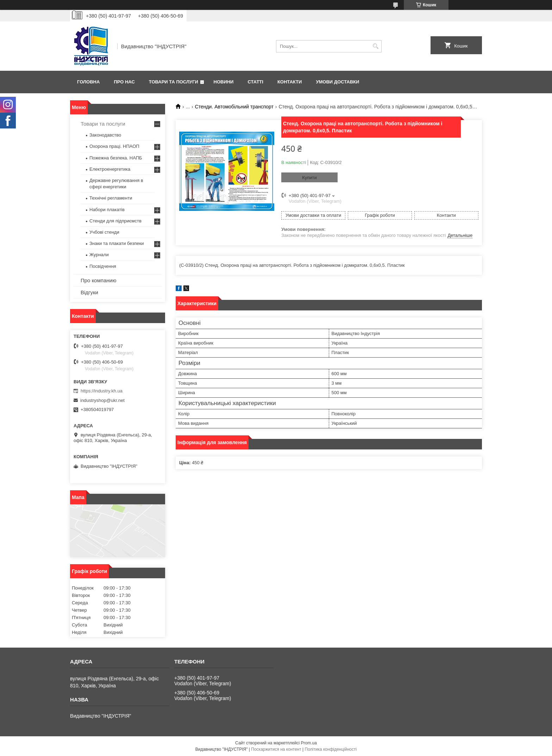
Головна (88, 82)
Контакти (290, 82)
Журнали (99, 255)
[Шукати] (375, 46)
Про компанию (98, 280)
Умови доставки (337, 82)
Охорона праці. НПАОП (114, 146)
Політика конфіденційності (331, 749)
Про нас (124, 82)
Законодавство (105, 135)
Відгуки (89, 292)
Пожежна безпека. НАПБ (116, 158)
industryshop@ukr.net (102, 400)
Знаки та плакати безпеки (117, 243)
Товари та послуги (174, 82)
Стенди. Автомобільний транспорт (234, 107)
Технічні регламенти (111, 198)
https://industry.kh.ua (102, 391)
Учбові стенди (104, 232)
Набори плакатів (107, 210)
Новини (224, 82)
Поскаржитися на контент (276, 749)
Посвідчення (103, 266)
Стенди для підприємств (115, 221)
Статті (255, 82)
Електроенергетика (110, 169)
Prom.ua (309, 743)
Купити (309, 178)
